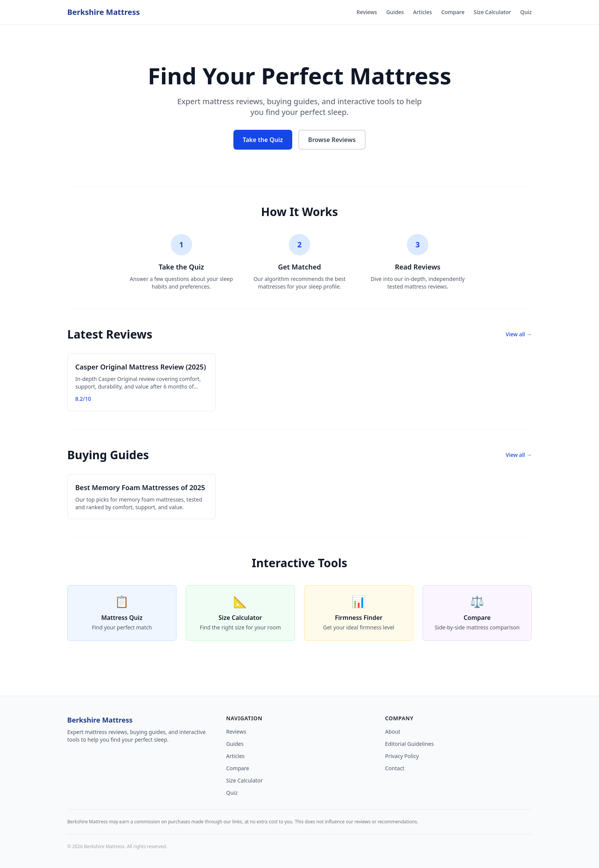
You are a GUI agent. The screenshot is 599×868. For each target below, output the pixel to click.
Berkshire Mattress (104, 12)
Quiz (526, 12)
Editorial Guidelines (409, 744)
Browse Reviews (332, 140)
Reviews (367, 12)
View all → (519, 334)
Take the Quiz (263, 140)
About (393, 732)
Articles (423, 12)
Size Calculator (492, 12)
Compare (453, 12)
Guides (395, 12)
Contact (395, 768)
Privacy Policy (402, 756)
